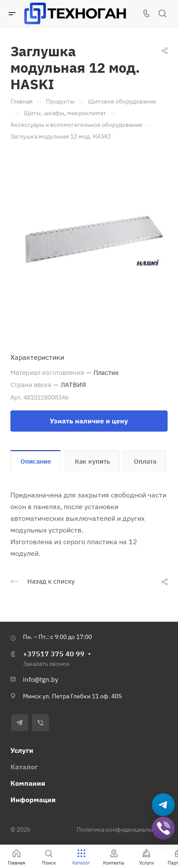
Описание (36, 461)
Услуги (22, 750)
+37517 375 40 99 (54, 654)
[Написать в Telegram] (163, 805)
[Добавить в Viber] (163, 828)
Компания (28, 783)
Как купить (92, 461)
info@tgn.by (40, 679)
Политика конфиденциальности (122, 829)
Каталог (24, 767)
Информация (33, 800)
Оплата (145, 461)
